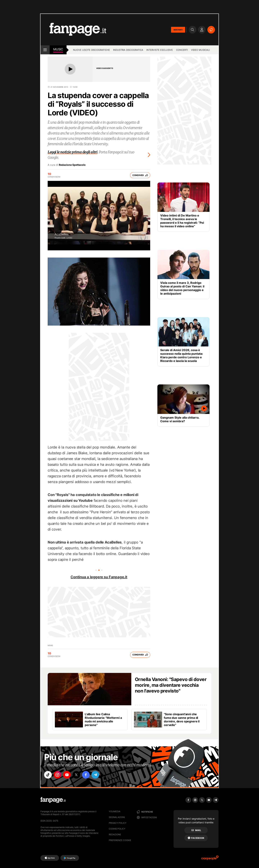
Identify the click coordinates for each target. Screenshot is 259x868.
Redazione (115, 834)
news (50, 645)
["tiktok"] (48, 775)
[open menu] (45, 50)
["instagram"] (58, 775)
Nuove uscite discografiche (91, 50)
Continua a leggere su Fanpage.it (99, 577)
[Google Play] (70, 858)
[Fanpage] (53, 800)
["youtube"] (68, 775)
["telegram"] (99, 775)
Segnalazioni (117, 817)
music (58, 49)
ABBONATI (178, 30)
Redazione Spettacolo (72, 165)
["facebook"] (88, 775)
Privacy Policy (118, 823)
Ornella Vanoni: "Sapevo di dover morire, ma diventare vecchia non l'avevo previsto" (171, 685)
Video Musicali (200, 50)
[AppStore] (50, 858)
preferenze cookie (120, 840)
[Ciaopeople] (210, 859)
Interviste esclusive (160, 50)
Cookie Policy (117, 829)
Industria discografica (128, 50)
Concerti (182, 50)
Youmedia (115, 811)
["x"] (78, 775)
